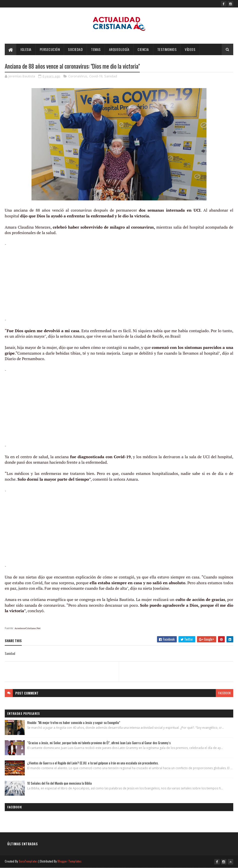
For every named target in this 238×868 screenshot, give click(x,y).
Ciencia (143, 49)
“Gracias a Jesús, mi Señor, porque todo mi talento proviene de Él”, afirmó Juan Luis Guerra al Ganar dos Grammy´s (99, 743)
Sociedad (75, 49)
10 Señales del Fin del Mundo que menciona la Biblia (59, 783)
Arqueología (119, 49)
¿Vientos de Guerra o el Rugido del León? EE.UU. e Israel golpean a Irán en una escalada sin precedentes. (93, 763)
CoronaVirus (78, 76)
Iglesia (26, 49)
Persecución (50, 49)
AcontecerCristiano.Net (27, 628)
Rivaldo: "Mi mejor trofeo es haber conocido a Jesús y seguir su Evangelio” (74, 723)
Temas (96, 49)
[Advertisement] (119, 282)
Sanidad (111, 76)
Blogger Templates (69, 861)
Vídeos (190, 49)
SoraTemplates (28, 861)
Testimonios (167, 49)
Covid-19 (96, 76)
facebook (224, 693)
